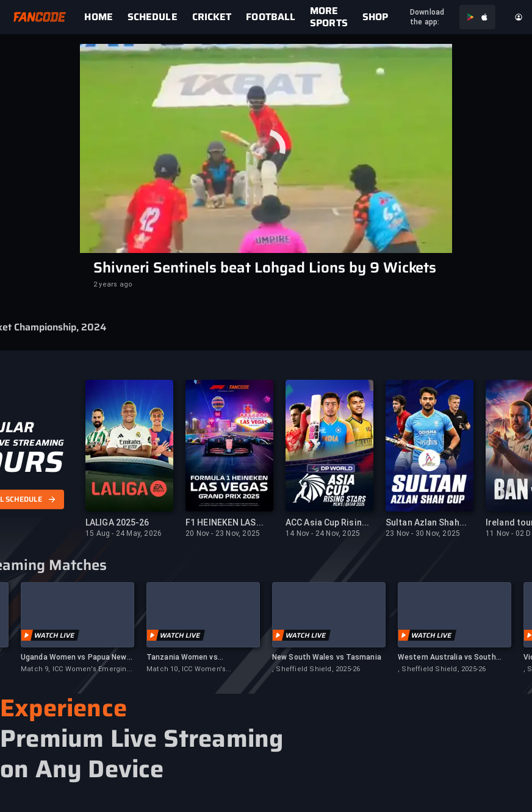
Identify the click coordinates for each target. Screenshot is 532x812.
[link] (106, 17)
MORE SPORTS (329, 17)
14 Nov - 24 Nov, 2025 (323, 533)
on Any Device (82, 769)
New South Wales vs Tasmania (327, 657)
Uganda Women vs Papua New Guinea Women (74, 657)
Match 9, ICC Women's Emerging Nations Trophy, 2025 (76, 670)
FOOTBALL (271, 17)
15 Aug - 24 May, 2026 (124, 533)
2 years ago (113, 284)
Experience (63, 708)
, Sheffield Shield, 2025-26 (316, 669)
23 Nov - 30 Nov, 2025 (423, 533)
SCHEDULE (153, 17)
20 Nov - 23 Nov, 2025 (223, 533)
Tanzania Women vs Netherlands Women (182, 657)
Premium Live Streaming (142, 739)
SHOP (375, 17)
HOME (98, 17)
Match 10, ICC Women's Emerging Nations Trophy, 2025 (199, 670)
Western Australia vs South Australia (447, 657)
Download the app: (427, 17)
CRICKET (212, 17)
